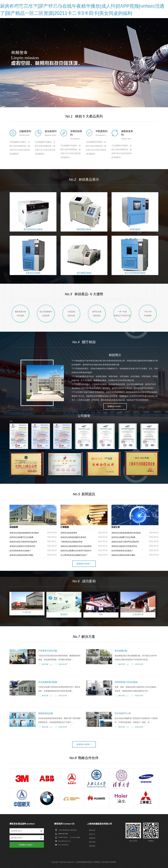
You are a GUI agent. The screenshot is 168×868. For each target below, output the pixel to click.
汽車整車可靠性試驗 (48, 651)
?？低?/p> (27, 612)
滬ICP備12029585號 (109, 862)
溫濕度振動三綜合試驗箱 (126, 682)
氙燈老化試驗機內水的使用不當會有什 (76, 551)
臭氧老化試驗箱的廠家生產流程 (73, 537)
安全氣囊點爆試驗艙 (48, 682)
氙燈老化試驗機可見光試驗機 (21, 537)
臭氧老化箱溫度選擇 (69, 533)
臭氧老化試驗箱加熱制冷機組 (21, 555)
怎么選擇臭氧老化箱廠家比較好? (74, 555)
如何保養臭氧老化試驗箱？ (21, 551)
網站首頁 (90, 7)
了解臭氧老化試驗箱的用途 (71, 542)
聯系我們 (155, 7)
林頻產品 (111, 7)
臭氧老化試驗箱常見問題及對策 (22, 546)
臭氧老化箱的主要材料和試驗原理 (23, 542)
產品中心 (92, 834)
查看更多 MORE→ (115, 406)
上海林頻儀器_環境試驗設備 (38, 7)
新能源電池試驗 (46, 713)
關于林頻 (101, 7)
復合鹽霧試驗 (121, 651)
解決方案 (144, 7)
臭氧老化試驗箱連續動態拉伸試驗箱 (24, 533)
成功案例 (133, 7)
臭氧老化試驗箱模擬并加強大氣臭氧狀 (76, 546)
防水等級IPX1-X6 (123, 713)
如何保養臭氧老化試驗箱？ (122, 551)
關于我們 (92, 842)
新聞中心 (122, 7)
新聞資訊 (92, 838)
